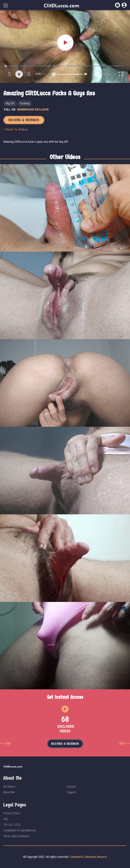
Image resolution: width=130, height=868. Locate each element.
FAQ (6, 819)
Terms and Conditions (16, 836)
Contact (71, 786)
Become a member (65, 744)
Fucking (25, 103)
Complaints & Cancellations (20, 830)
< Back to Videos (16, 129)
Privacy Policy (12, 813)
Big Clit (10, 103)
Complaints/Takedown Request (88, 857)
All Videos (9, 786)
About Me (9, 792)
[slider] (70, 74)
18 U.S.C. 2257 (12, 825)
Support (71, 792)
